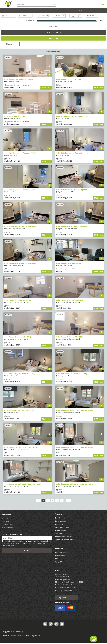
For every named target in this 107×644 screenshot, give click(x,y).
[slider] (36, 21)
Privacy (13, 636)
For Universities (7, 524)
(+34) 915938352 (67, 591)
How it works (60, 518)
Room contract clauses (64, 537)
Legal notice (35, 636)
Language (62, 598)
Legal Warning (28, 541)
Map (80, 10)
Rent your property (62, 553)
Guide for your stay (62, 527)
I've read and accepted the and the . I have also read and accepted (26, 543)
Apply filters (53, 38)
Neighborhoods (7, 527)
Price (29, 21)
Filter (27, 10)
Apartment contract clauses (65, 540)
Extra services (60, 524)
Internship (5, 521)
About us (5, 518)
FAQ (57, 559)
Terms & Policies (23, 636)
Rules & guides (61, 521)
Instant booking (61, 530)
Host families (60, 556)
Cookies (6, 636)
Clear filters (53, 27)
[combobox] (11, 44)
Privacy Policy (45, 541)
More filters (54, 32)
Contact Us (59, 533)
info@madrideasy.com (68, 587)
